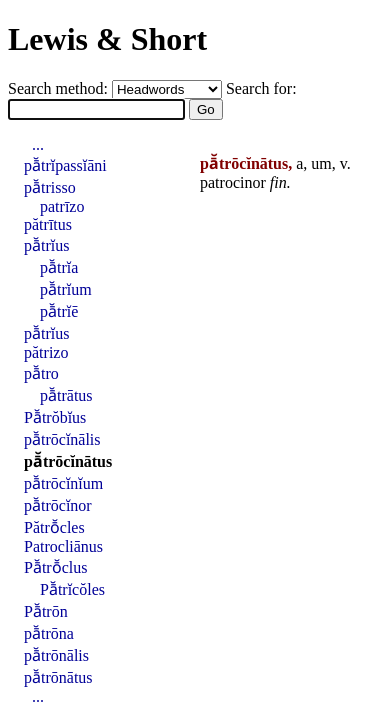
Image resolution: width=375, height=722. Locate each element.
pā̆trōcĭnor (58, 505)
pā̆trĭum (66, 289)
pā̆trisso (50, 187)
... (38, 144)
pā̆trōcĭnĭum (63, 483)
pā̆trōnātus (58, 677)
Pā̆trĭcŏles (72, 589)
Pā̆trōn (46, 611)
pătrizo (46, 352)
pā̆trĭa (59, 267)
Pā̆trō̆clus (55, 567)
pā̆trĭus (46, 245)
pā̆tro (41, 373)
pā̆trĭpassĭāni (65, 165)
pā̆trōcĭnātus (68, 461)
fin (278, 182)
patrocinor (233, 182)
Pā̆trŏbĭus (55, 417)
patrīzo (62, 206)
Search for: (261, 88)
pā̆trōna (49, 633)
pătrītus (48, 224)
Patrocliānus (63, 546)
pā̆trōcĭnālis (62, 439)
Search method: (60, 88)
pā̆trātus (66, 395)
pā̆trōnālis (56, 655)
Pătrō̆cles (54, 527)
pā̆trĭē (59, 311)
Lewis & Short (107, 39)
